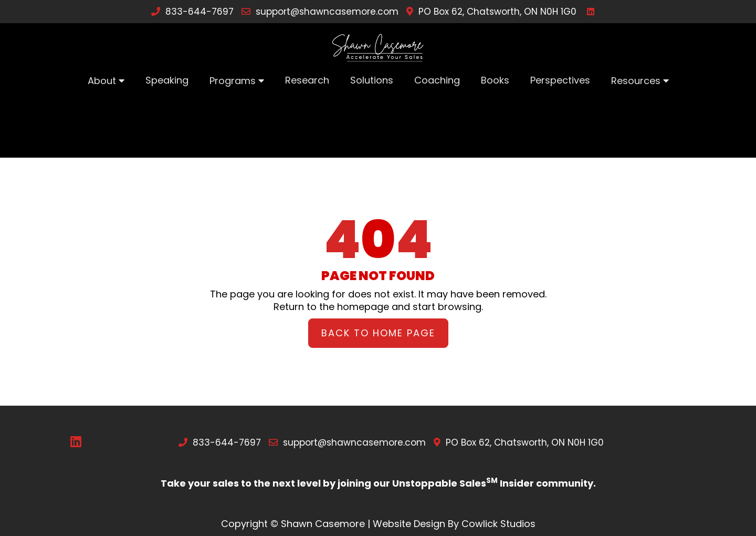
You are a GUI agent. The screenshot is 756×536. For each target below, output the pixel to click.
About (102, 81)
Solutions (372, 80)
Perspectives (560, 80)
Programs (233, 81)
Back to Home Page (378, 333)
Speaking (167, 80)
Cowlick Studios (498, 524)
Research (307, 80)
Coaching (437, 80)
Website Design (409, 524)
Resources (636, 81)
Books (495, 80)
